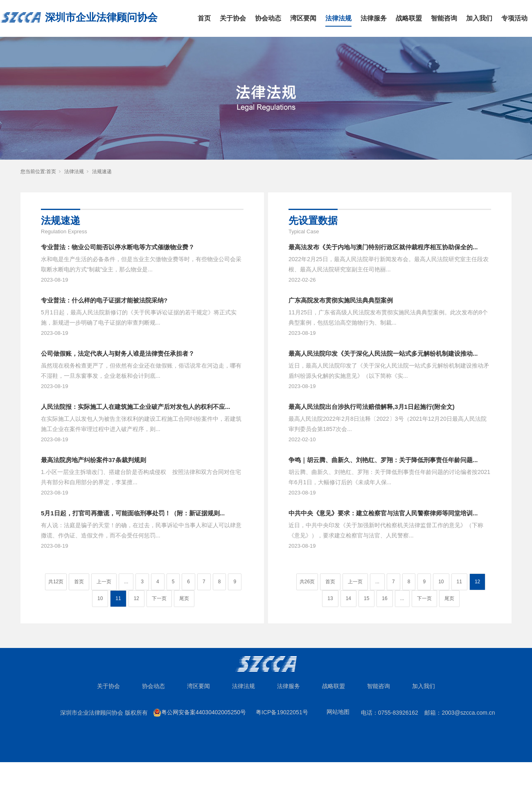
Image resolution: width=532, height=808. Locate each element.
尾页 (184, 598)
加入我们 (479, 18)
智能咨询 (444, 18)
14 (348, 598)
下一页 (159, 598)
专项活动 (514, 18)
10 (100, 598)
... (126, 582)
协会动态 (268, 18)
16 (384, 598)
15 (366, 598)
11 (118, 598)
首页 (204, 18)
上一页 (104, 582)
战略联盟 (409, 18)
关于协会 (233, 18)
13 (330, 598)
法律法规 (338, 18)
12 (136, 598)
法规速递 (102, 172)
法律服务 (374, 18)
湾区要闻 (303, 18)
